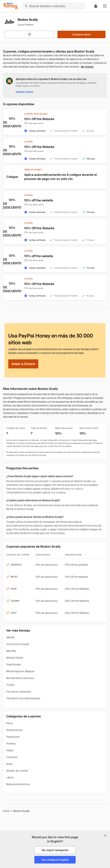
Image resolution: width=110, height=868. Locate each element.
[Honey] (11, 6)
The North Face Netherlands (23, 698)
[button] (105, 6)
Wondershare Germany (20, 678)
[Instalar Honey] (24, 92)
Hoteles (11, 744)
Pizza (9, 723)
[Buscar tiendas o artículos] (54, 6)
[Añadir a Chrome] (23, 364)
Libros (10, 777)
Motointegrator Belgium (20, 671)
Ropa (9, 764)
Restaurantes (14, 730)
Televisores (13, 737)
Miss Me (11, 651)
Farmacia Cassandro (19, 692)
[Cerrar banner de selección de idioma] (105, 835)
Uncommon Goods (18, 644)
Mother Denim (15, 658)
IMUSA (10, 637)
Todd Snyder (14, 665)
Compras (12, 757)
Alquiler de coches (17, 771)
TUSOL (11, 685)
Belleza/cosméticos (18, 784)
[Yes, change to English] (55, 860)
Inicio (6, 811)
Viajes (10, 750)
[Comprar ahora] (81, 34)
